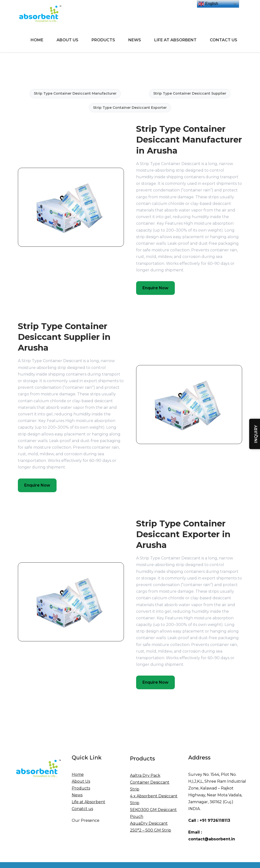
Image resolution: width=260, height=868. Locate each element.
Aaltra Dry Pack (145, 775)
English (208, 4)
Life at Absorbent (175, 40)
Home (37, 40)
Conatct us (82, 809)
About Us (67, 40)
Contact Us (224, 40)
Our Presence (86, 820)
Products (103, 40)
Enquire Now (155, 288)
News (135, 40)
